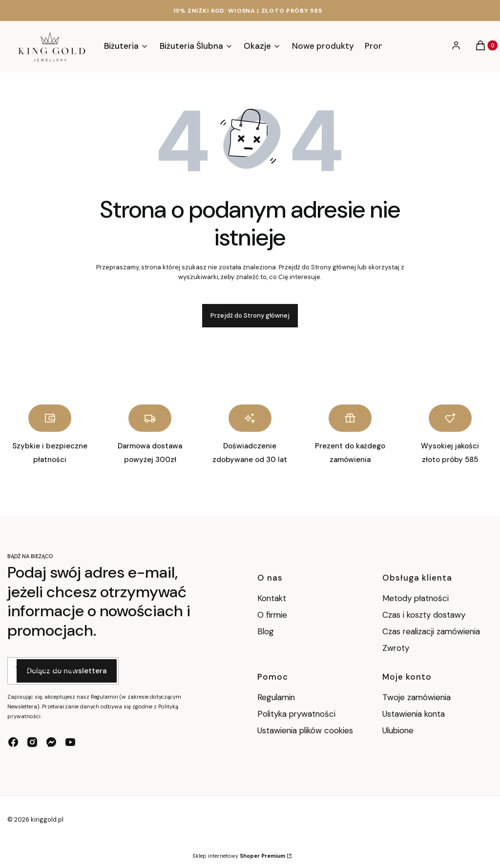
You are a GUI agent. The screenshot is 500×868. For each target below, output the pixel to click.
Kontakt (272, 598)
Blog (266, 631)
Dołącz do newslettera (67, 671)
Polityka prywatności (296, 714)
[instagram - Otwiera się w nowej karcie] (32, 742)
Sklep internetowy (239, 856)
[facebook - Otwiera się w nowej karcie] (13, 742)
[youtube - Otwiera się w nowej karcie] (70, 742)
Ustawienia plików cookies (306, 730)
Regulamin (276, 697)
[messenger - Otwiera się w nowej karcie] (51, 742)
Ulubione (398, 730)
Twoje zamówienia (417, 697)
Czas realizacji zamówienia (431, 631)
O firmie (272, 615)
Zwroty (396, 648)
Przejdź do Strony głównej (250, 315)
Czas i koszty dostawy (424, 615)
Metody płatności (416, 598)
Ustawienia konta (414, 714)
